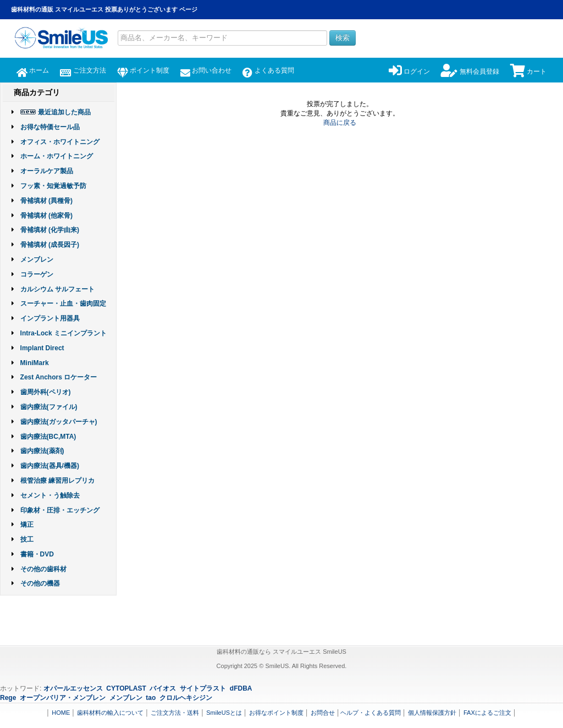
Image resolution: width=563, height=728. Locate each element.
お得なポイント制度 (276, 713)
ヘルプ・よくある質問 (371, 713)
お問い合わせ (206, 70)
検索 (343, 38)
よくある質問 (268, 70)
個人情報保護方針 (432, 713)
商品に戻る (340, 123)
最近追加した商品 (64, 112)
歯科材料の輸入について (110, 713)
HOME (61, 713)
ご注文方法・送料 (175, 713)
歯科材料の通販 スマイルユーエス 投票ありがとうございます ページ (104, 9)
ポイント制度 (143, 70)
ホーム (33, 70)
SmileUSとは (224, 713)
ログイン (409, 71)
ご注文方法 (83, 70)
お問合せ (323, 713)
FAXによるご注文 (487, 713)
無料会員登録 (470, 71)
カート (528, 71)
